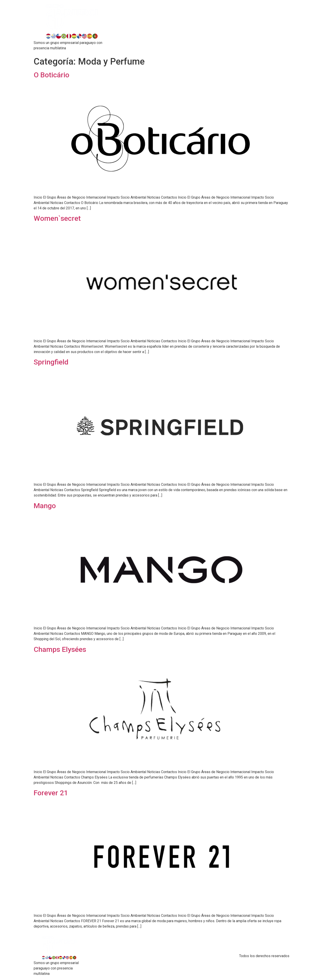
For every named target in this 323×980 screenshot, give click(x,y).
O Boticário (51, 75)
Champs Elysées (60, 649)
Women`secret (57, 218)
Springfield (51, 362)
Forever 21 (51, 793)
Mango (45, 506)
